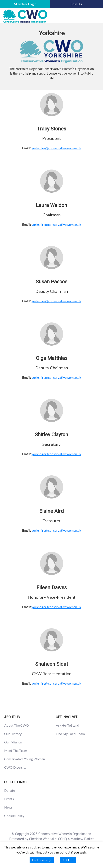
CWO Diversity (15, 767)
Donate (10, 790)
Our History (13, 734)
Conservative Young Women (25, 759)
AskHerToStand (67, 725)
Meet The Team (16, 750)
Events (9, 799)
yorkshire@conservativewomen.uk (56, 148)
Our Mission (13, 742)
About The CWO (16, 725)
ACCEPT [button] (68, 860)
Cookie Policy (14, 816)
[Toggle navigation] (94, 16)
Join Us (76, 4)
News (8, 807)
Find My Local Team (70, 734)
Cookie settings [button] (42, 860)
